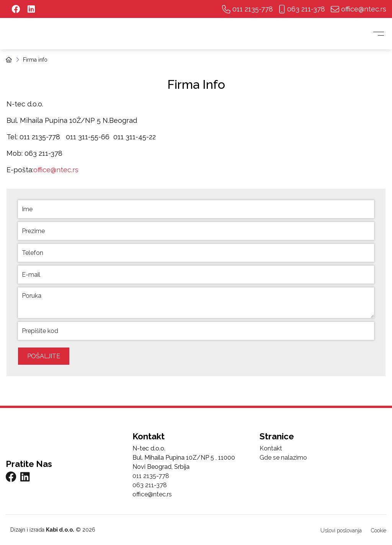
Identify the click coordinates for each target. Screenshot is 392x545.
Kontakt (271, 448)
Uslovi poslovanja (341, 530)
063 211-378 (302, 9)
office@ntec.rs (359, 9)
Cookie (379, 530)
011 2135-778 (247, 9)
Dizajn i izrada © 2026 (52, 530)
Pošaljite (44, 356)
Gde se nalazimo (283, 458)
